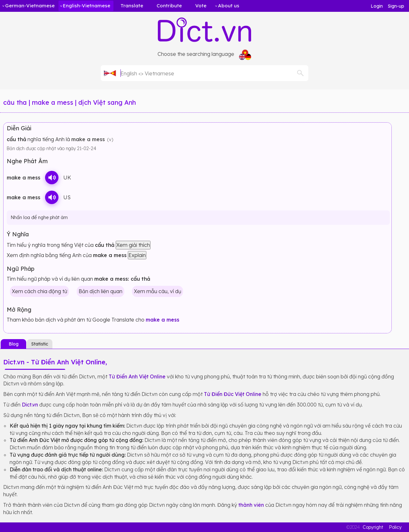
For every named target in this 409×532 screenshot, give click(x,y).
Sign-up (396, 6)
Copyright (373, 527)
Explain (137, 255)
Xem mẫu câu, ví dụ (158, 291)
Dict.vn (30, 405)
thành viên (251, 505)
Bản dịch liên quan (100, 291)
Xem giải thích (133, 245)
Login (377, 6)
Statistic (40, 344)
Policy (395, 527)
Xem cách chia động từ (39, 291)
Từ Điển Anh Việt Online (137, 376)
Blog (14, 344)
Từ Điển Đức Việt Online (233, 394)
